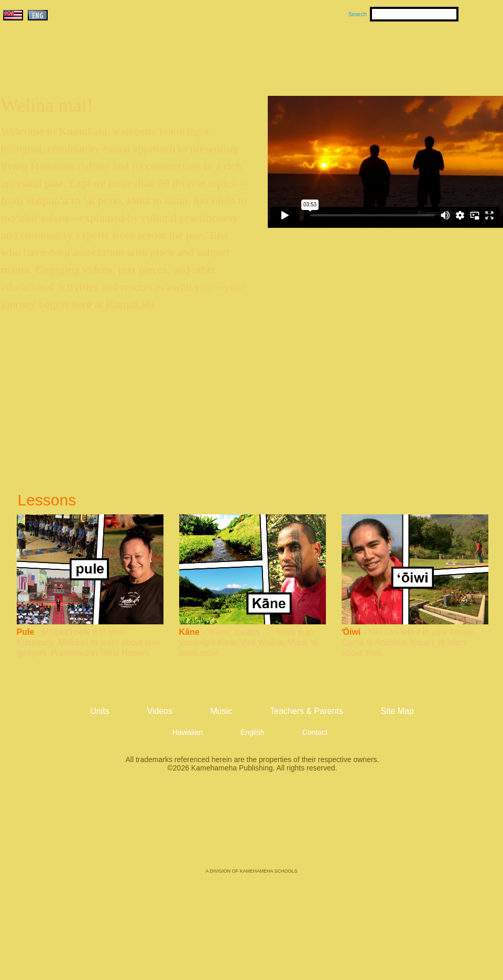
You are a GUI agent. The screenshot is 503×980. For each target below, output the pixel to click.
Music (302, 53)
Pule (26, 632)
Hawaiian (188, 732)
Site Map (397, 711)
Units (237, 53)
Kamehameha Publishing (251, 828)
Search (358, 14)
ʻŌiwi (351, 632)
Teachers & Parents (439, 53)
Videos (351, 53)
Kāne (189, 632)
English (253, 732)
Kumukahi (91, 67)
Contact (315, 732)
